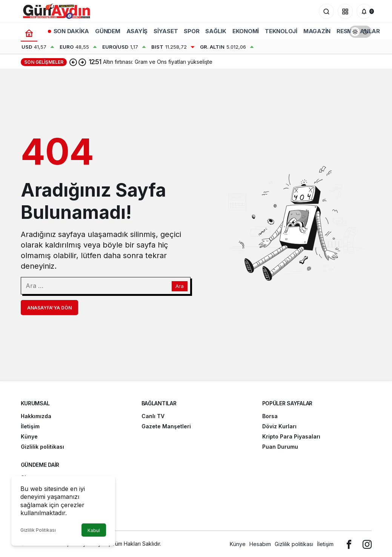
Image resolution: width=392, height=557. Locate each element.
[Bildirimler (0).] (364, 11)
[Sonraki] (82, 62)
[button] (345, 11)
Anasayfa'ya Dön (49, 308)
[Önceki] (73, 62)
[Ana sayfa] (29, 33)
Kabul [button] (94, 530)
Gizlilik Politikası (38, 530)
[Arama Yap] (326, 11)
